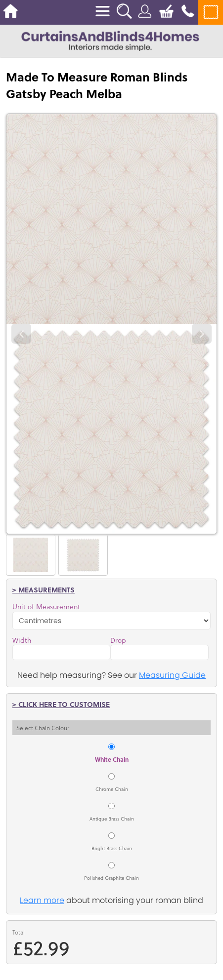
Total (19, 932)
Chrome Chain (112, 789)
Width (22, 640)
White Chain (112, 759)
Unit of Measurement (46, 607)
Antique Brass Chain (112, 819)
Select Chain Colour (43, 728)
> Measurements (44, 589)
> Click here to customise (61, 704)
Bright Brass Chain (112, 848)
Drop (118, 640)
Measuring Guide (172, 675)
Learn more (42, 900)
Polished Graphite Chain (111, 878)
